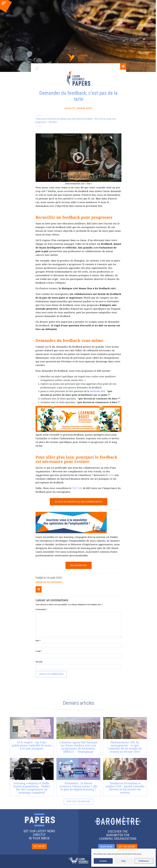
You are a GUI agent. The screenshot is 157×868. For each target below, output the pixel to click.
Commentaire (41, 609)
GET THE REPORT (127, 847)
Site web (39, 662)
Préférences (144, 861)
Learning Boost (84, 108)
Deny (124, 861)
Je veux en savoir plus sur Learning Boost (79, 502)
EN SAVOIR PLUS (79, 565)
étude (111, 475)
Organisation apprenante (49, 582)
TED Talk (77, 488)
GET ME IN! (39, 846)
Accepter (103, 861)
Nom (38, 641)
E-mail (39, 651)
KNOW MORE (106, 847)
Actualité (70, 108)
